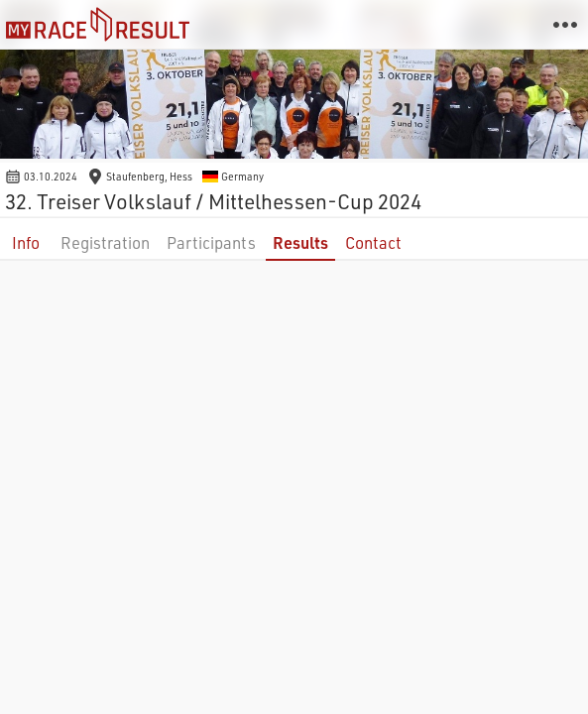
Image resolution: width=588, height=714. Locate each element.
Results (300, 242)
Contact (373, 242)
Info (26, 242)
